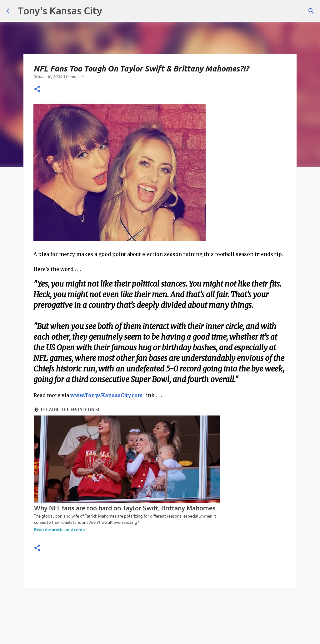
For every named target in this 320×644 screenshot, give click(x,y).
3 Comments (74, 77)
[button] (37, 89)
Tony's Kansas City (60, 11)
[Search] (311, 11)
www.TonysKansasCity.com (107, 395)
